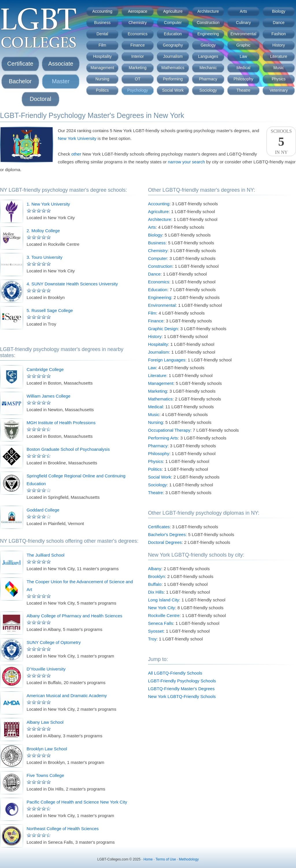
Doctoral (40, 99)
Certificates (159, 527)
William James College (49, 396)
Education (173, 34)
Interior (138, 56)
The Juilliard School (46, 555)
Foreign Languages (167, 360)
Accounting (102, 11)
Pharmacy (208, 79)
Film (102, 45)
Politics (102, 90)
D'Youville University (46, 669)
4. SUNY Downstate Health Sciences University (72, 284)
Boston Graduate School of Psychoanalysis (68, 449)
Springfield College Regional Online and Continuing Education (76, 480)
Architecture (208, 11)
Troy (152, 639)
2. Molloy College (43, 231)
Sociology (208, 90)
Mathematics (173, 68)
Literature (279, 56)
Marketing (137, 68)
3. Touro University (45, 257)
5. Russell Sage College (50, 310)
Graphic (243, 45)
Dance (279, 23)
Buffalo (155, 584)
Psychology (138, 90)
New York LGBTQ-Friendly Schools (182, 696)
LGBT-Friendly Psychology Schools (182, 681)
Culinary (243, 23)
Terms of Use (166, 859)
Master (61, 81)
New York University (77, 138)
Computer (173, 23)
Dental (102, 34)
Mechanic (208, 68)
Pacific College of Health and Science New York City (77, 802)
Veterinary (279, 90)
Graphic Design (163, 329)
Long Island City (164, 600)
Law (243, 56)
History (279, 45)
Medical (243, 68)
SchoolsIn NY (281, 142)
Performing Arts (163, 438)
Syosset (156, 631)
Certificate (20, 64)
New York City (161, 608)
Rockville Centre (164, 615)
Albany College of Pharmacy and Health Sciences (74, 616)
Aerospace (138, 11)
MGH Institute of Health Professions (61, 423)
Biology (279, 11)
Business (102, 23)
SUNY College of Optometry (54, 642)
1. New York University (48, 204)
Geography (173, 45)
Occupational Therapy (169, 430)
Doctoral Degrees (165, 542)
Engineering (208, 34)
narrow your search (186, 162)
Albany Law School (45, 722)
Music (279, 68)
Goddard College (43, 510)
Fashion (279, 34)
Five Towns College (45, 775)
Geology (208, 45)
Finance (138, 45)
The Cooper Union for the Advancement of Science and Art (80, 586)
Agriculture (173, 11)
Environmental (243, 34)
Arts (244, 11)
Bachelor (20, 81)
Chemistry (137, 23)
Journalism (173, 56)
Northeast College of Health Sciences (63, 829)
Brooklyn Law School (47, 749)
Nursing (102, 79)
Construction (208, 23)
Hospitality (102, 56)
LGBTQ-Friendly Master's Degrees (181, 689)
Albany (155, 569)
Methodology (189, 859)
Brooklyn (156, 576)
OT (137, 79)
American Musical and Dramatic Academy (67, 696)
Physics (279, 79)
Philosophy (244, 79)
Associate (61, 64)
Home (148, 859)
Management (102, 68)
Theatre (243, 90)
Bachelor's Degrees (167, 534)
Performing (173, 79)
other (76, 154)
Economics (138, 34)
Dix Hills (156, 592)
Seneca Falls (161, 623)
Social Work (173, 90)
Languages (208, 56)
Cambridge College (45, 369)
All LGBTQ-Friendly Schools (175, 673)
